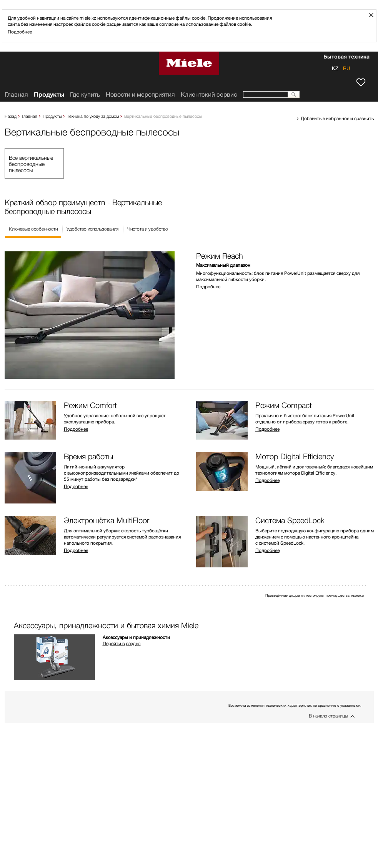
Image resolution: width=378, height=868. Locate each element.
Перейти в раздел (122, 643)
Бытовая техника (346, 57)
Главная (30, 116)
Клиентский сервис (209, 94)
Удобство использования (92, 229)
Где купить (85, 94)
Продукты (52, 116)
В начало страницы (328, 716)
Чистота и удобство (148, 229)
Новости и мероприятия (140, 94)
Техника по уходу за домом (93, 116)
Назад (11, 116)
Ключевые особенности (33, 229)
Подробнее (20, 32)
